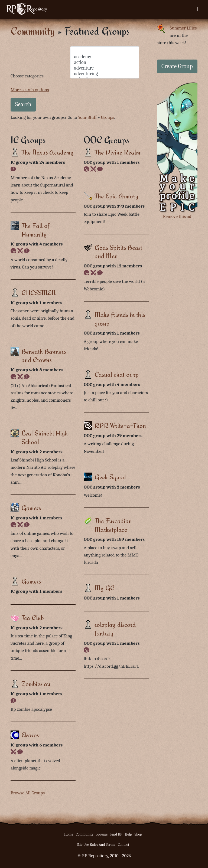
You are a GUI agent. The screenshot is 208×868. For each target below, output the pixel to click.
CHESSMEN (39, 292)
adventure (105, 68)
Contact (123, 845)
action (105, 62)
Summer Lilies (183, 28)
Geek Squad (110, 477)
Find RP (116, 834)
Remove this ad (177, 216)
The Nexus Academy (48, 152)
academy (105, 57)
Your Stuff (87, 117)
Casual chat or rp (117, 374)
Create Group (177, 66)
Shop (138, 834)
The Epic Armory (116, 196)
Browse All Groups (28, 793)
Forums (102, 834)
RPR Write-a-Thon (120, 425)
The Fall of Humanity (35, 230)
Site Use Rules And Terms (96, 845)
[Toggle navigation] (197, 9)
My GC (105, 588)
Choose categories (27, 76)
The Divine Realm (117, 152)
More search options (30, 90)
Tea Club (32, 618)
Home (69, 834)
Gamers (31, 508)
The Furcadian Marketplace (113, 525)
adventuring (105, 74)
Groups (108, 117)
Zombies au (36, 684)
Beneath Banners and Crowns (44, 356)
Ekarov (30, 735)
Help (128, 834)
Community (33, 31)
